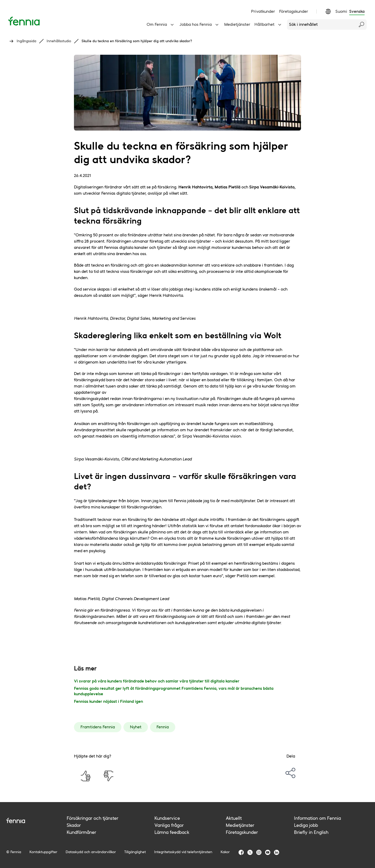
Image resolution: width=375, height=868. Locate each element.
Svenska (357, 11)
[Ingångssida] (24, 21)
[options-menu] (291, 773)
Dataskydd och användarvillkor (91, 852)
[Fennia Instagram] (259, 852)
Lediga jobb (306, 825)
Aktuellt (234, 818)
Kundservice (167, 818)
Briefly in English (311, 832)
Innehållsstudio (59, 41)
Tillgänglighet (135, 852)
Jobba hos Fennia (200, 24)
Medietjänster (237, 24)
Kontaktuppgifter (43, 852)
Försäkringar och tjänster (92, 818)
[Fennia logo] (36, 820)
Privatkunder (263, 11)
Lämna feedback (172, 832)
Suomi (341, 11)
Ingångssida (26, 41)
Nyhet (136, 727)
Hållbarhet (269, 24)
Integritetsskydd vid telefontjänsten (183, 852)
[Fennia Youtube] (268, 852)
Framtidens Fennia (98, 727)
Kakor (225, 852)
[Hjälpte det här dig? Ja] (85, 776)
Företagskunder (294, 11)
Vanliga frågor (169, 825)
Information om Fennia (317, 818)
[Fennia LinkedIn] (277, 852)
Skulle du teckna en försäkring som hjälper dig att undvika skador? (137, 41)
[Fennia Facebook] (241, 852)
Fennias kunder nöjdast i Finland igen (108, 701)
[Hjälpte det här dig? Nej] (108, 776)
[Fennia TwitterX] (250, 852)
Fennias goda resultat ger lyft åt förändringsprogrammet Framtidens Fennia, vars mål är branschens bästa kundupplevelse (174, 691)
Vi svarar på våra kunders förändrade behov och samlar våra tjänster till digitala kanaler (157, 681)
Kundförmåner (81, 832)
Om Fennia (161, 24)
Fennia (163, 727)
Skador (74, 825)
